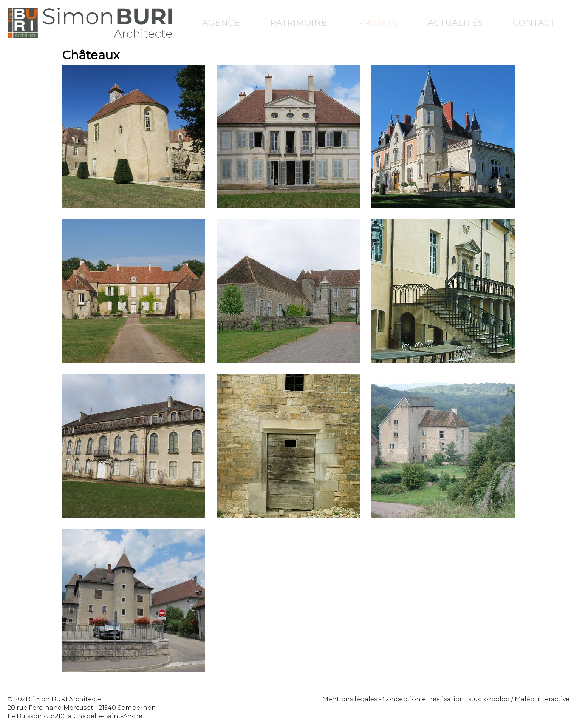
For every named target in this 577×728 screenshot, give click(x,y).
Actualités (455, 23)
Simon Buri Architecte (90, 23)
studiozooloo (489, 699)
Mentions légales (350, 699)
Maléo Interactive (542, 699)
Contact (534, 23)
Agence (221, 23)
